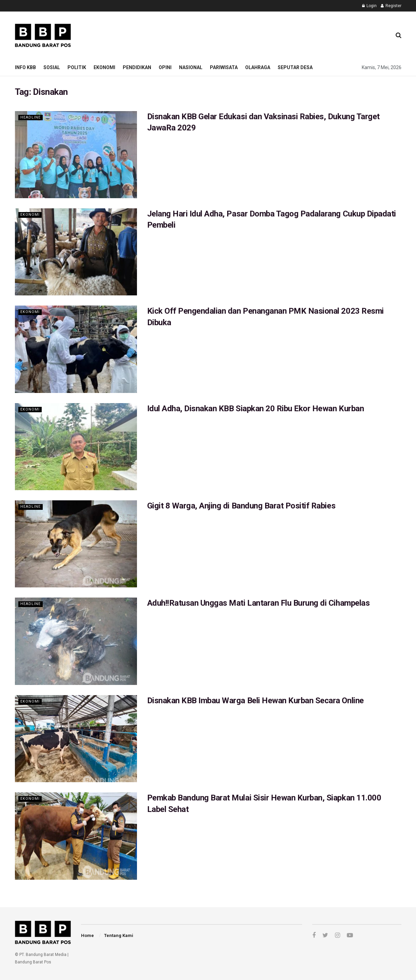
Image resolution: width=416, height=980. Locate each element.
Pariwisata (224, 67)
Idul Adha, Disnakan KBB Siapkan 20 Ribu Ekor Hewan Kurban (256, 409)
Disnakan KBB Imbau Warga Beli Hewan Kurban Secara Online (255, 701)
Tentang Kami (119, 935)
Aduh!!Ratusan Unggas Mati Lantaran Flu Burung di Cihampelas (259, 603)
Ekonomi (104, 67)
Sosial (52, 67)
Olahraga (258, 67)
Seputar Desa (295, 67)
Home (87, 935)
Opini (165, 67)
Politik (77, 67)
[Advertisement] (263, 34)
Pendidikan (137, 67)
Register (391, 6)
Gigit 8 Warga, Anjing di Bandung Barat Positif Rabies (241, 506)
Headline (31, 117)
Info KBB (25, 67)
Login (369, 6)
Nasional (191, 67)
